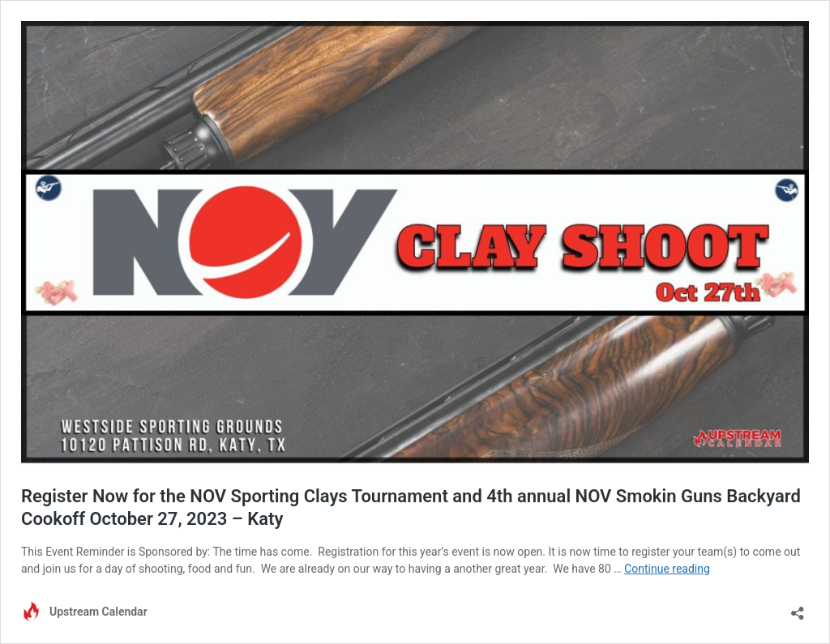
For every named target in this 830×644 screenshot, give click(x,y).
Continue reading (667, 569)
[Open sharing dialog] (798, 608)
